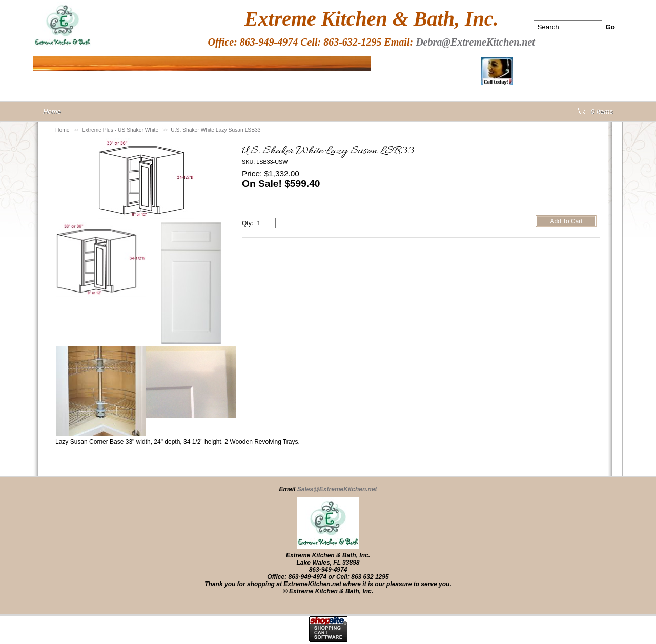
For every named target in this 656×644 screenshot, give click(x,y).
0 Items (595, 113)
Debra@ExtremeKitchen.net (475, 42)
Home (63, 130)
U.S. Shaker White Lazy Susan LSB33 (216, 130)
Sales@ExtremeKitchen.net (337, 489)
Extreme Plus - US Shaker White (120, 130)
